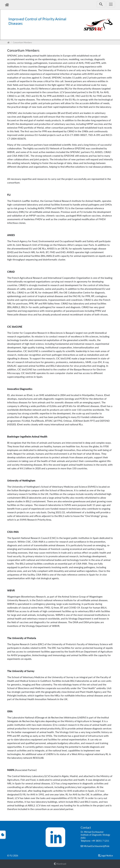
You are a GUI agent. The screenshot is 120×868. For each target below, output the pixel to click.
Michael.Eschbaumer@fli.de (96, 846)
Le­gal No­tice (107, 856)
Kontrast (60, 864)
